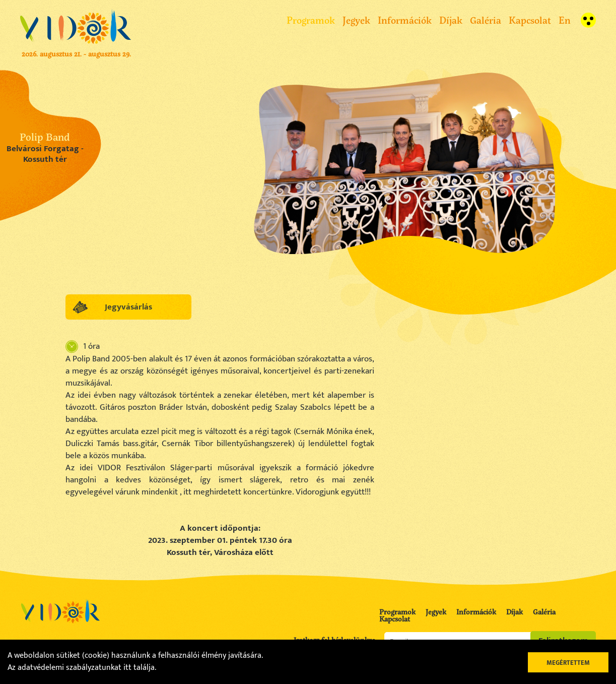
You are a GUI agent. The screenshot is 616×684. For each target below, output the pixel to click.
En (565, 20)
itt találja (139, 668)
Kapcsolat (530, 20)
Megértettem (568, 663)
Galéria (486, 20)
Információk (405, 20)
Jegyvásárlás (128, 307)
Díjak (451, 20)
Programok (311, 20)
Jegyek (356, 20)
